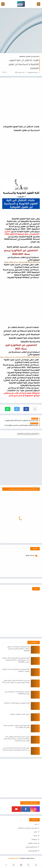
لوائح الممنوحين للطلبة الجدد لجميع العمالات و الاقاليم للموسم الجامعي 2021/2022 (19, 649)
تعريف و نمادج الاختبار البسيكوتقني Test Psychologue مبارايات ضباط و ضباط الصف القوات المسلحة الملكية (17, 739)
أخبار (36, 825)
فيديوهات (34, 840)
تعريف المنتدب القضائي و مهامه (20, 714)
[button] (26, 409)
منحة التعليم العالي (31, 847)
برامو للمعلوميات (13, 858)
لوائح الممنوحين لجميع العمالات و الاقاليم (17, 703)
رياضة (35, 836)
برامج (36, 832)
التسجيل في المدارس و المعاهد (29, 57)
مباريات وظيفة (33, 843)
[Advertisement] (21, 31)
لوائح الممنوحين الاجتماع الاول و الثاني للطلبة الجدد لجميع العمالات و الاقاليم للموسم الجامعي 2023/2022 (16, 660)
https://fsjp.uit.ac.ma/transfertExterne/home (22, 263)
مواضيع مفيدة (33, 851)
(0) (4, 73)
